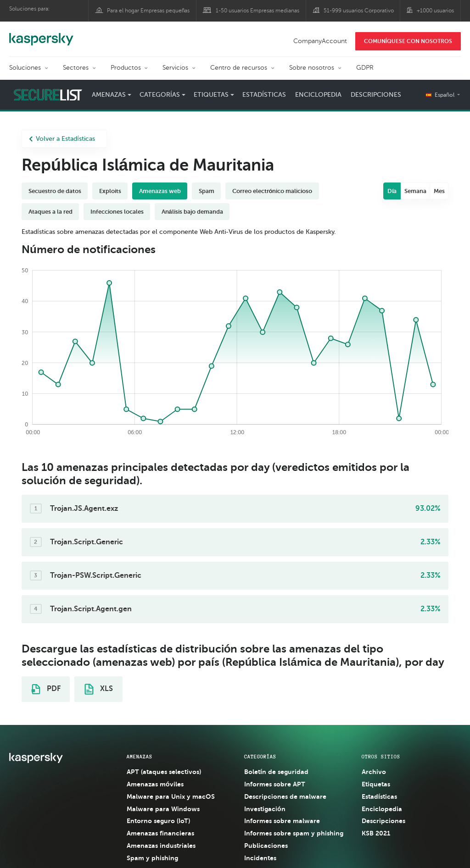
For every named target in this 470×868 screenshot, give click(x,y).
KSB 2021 (376, 833)
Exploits (110, 191)
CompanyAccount (320, 41)
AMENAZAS (140, 757)
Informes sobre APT (275, 784)
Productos (126, 68)
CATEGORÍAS (260, 757)
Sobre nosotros (312, 68)
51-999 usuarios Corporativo (359, 11)
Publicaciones (266, 846)
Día (392, 191)
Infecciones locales (117, 212)
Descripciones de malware (285, 796)
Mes (439, 191)
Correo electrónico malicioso (272, 191)
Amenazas (109, 95)
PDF (46, 689)
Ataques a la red (50, 212)
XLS (99, 689)
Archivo (374, 772)
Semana (415, 191)
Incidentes (260, 858)
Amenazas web (160, 191)
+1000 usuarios (435, 11)
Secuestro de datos (55, 191)
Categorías (160, 95)
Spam (207, 191)
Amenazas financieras (160, 833)
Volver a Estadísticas (62, 139)
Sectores (76, 68)
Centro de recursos (239, 68)
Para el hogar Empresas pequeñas (148, 11)
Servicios (175, 68)
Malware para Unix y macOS (171, 796)
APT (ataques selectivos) (164, 772)
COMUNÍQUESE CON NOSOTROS (408, 41)
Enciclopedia (318, 95)
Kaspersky (41, 34)
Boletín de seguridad (276, 772)
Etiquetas (211, 95)
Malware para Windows (163, 809)
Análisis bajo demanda (192, 212)
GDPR (365, 68)
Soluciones (25, 68)
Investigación (265, 809)
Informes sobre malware (282, 821)
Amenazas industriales (161, 846)
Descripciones (376, 95)
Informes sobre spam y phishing (294, 833)
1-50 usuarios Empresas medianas (257, 11)
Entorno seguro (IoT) (158, 821)
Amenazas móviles (155, 784)
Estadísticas (264, 95)
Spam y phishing (152, 858)
